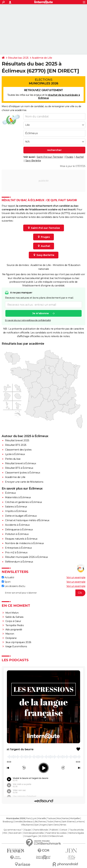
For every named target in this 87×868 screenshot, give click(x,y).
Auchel (80, 157)
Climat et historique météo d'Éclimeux (27, 520)
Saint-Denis (54, 825)
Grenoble (18, 822)
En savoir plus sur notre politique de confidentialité (28, 320)
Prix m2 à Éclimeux (16, 552)
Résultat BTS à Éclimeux (19, 468)
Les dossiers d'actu (13, 586)
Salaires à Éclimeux (16, 507)
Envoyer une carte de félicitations (24, 482)
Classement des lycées (18, 450)
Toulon (50, 822)
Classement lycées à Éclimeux (23, 473)
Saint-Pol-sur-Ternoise (50, 157)
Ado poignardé (14, 630)
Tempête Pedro (15, 625)
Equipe (28, 830)
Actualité (8, 577)
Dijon (36, 825)
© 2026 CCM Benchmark (51, 836)
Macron (10, 634)
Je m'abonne (41, 313)
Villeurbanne (27, 825)
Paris (28, 818)
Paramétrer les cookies (56, 833)
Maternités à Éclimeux (18, 497)
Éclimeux (10, 493)
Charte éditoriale (40, 830)
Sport (6, 582)
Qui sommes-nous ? (13, 830)
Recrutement (15, 833)
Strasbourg (8, 822)
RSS (5, 833)
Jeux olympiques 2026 (18, 642)
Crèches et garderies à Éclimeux (24, 502)
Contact (64, 830)
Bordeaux (28, 822)
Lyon (34, 818)
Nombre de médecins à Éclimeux (24, 543)
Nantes (65, 818)
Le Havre (80, 822)
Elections (43, 82)
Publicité (54, 830)
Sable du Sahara (14, 617)
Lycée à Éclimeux (15, 454)
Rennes (42, 822)
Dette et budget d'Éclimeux (21, 516)
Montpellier (75, 818)
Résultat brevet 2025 (17, 440)
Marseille (42, 818)
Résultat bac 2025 (18, 58)
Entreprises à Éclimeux (18, 548)
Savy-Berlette (33, 161)
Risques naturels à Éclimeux (21, 539)
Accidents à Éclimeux (17, 525)
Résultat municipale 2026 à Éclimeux (27, 557)
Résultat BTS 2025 (16, 445)
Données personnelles (34, 833)
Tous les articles (76, 830)
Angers (43, 825)
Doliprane (11, 638)
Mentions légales (76, 833)
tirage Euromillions (16, 646)
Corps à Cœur (13, 621)
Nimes (63, 825)
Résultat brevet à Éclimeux (21, 463)
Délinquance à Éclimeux (19, 530)
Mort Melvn (12, 613)
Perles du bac (13, 459)
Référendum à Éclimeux (19, 562)
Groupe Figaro (31, 836)
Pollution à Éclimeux (17, 534)
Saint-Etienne (68, 822)
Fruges (69, 157)
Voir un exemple (76, 577)
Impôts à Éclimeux (16, 511)
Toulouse (51, 818)
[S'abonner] (43, 593)
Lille (36, 822)
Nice (59, 818)
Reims (58, 822)
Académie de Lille (42, 58)
